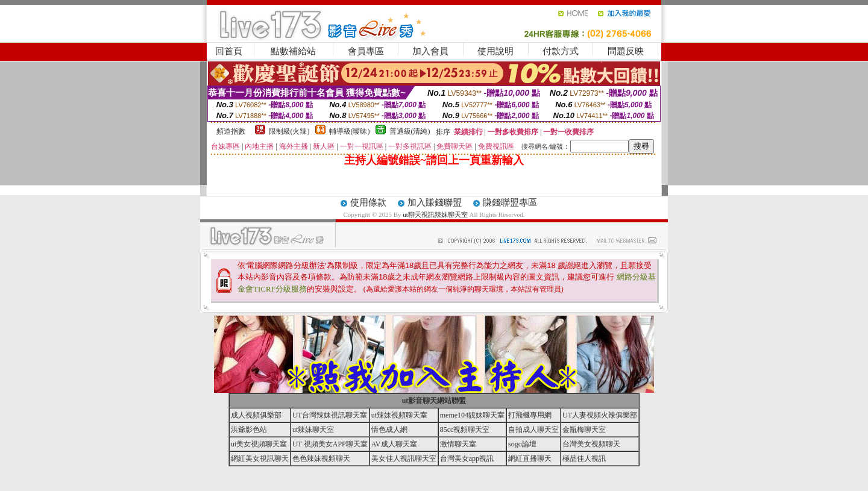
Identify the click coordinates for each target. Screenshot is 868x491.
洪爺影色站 (249, 430)
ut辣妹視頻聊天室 (399, 415)
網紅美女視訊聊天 (260, 458)
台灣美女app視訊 (467, 458)
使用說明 (495, 51)
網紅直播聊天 (530, 458)
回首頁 (229, 51)
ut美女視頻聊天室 (259, 444)
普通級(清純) (410, 131)
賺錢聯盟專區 (510, 202)
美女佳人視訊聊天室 (404, 458)
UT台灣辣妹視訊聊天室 (330, 415)
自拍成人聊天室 (533, 430)
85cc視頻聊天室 (465, 430)
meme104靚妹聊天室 (472, 415)
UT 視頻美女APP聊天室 (330, 444)
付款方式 (561, 51)
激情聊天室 (458, 444)
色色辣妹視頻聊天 (321, 458)
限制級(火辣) (289, 131)
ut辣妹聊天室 (313, 430)
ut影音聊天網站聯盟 (434, 401)
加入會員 (430, 51)
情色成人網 (389, 430)
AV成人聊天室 (394, 444)
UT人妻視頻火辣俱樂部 (600, 415)
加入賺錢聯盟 (435, 202)
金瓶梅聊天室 (584, 430)
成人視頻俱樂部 (256, 415)
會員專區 (366, 51)
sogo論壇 (522, 444)
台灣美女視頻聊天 (591, 444)
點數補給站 (293, 51)
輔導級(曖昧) (350, 131)
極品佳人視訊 (584, 458)
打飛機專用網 (530, 415)
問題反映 (626, 51)
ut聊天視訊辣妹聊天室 (435, 214)
